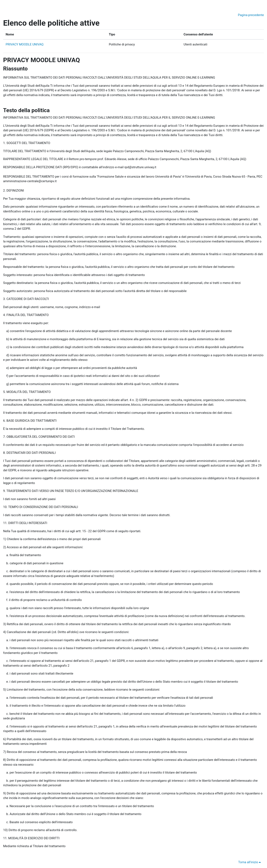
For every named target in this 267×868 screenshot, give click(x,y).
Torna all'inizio (250, 862)
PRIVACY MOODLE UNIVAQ (25, 44)
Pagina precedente (251, 15)
